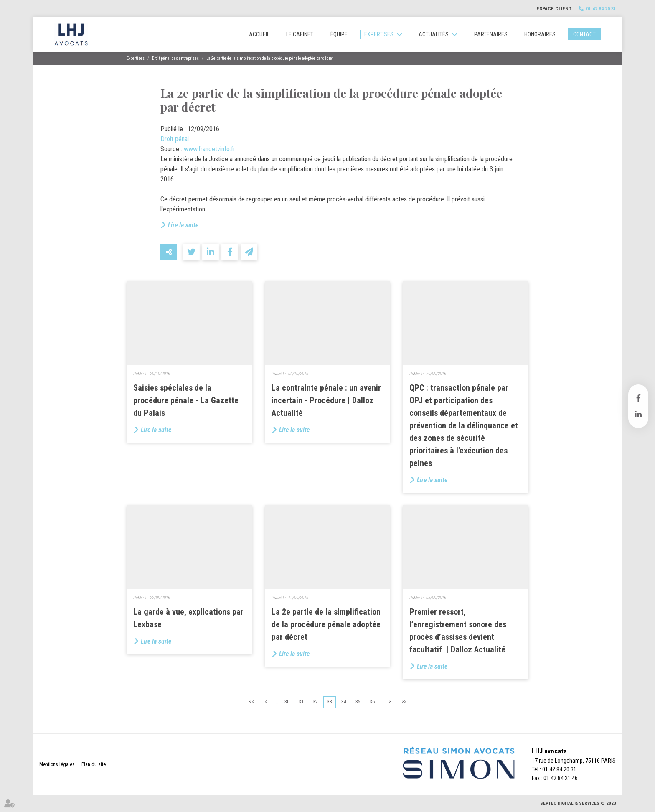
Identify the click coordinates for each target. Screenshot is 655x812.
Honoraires (540, 34)
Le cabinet (300, 34)
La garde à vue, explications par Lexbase (188, 618)
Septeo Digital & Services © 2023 (578, 803)
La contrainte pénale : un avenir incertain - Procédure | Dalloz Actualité (326, 400)
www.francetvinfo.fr (209, 149)
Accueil (259, 34)
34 (344, 702)
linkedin (638, 415)
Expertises (379, 34)
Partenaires (491, 34)
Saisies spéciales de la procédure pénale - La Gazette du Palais (186, 400)
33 (330, 702)
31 (301, 702)
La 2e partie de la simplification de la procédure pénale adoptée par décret (270, 58)
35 (358, 702)
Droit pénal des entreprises (175, 58)
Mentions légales (57, 764)
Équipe (339, 34)
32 (315, 702)
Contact (584, 34)
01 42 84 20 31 (601, 9)
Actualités (434, 34)
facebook (638, 398)
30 (287, 702)
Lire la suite (183, 225)
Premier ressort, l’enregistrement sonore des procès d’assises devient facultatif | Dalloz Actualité (458, 631)
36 (372, 702)
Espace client (554, 9)
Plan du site (94, 764)
